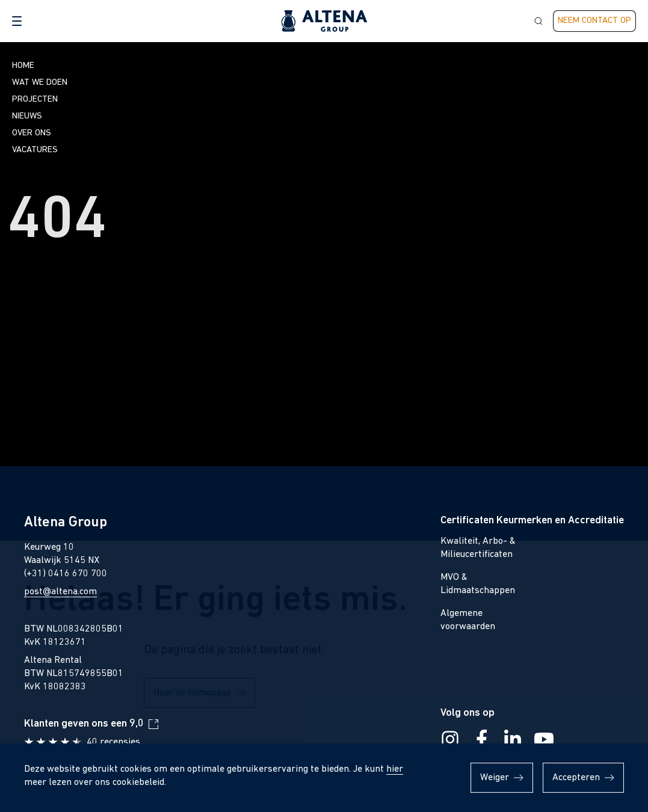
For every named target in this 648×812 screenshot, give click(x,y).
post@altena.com (60, 592)
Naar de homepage (192, 413)
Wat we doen (40, 83)
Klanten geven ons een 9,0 (84, 724)
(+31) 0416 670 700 (66, 574)
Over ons (32, 133)
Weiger (495, 778)
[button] (17, 21)
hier (395, 769)
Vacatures (35, 150)
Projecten (35, 100)
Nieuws (27, 116)
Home (23, 66)
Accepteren (576, 778)
